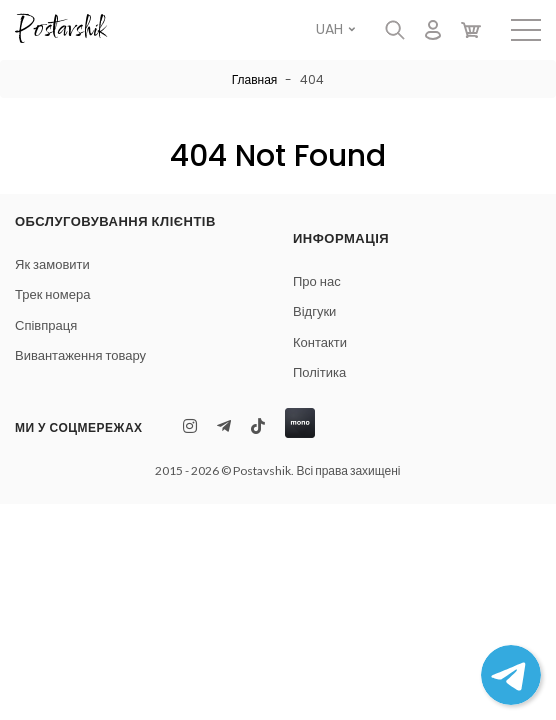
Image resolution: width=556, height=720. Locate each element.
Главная (255, 79)
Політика (319, 372)
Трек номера (52, 294)
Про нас (317, 281)
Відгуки (314, 311)
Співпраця (46, 325)
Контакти (320, 342)
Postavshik (60, 30)
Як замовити (52, 264)
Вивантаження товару (80, 355)
